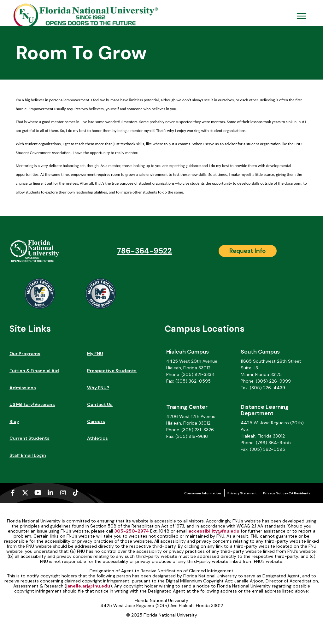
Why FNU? (98, 388)
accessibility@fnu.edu (214, 531)
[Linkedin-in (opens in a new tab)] (50, 493)
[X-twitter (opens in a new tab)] (25, 493)
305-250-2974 (132, 531)
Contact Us (100, 404)
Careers (96, 421)
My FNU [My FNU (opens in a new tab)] (95, 354)
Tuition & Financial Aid (34, 371)
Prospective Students (112, 371)
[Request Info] (248, 251)
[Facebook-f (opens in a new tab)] (13, 493)
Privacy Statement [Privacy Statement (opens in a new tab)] (242, 493)
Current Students (29, 438)
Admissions (23, 388)
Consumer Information (203, 493)
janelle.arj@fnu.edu (88, 586)
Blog (14, 421)
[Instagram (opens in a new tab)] (63, 493)
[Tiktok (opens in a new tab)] (76, 493)
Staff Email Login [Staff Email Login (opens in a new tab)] (28, 455)
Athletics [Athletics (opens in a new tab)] (97, 438)
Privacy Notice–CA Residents (287, 493)
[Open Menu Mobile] (302, 16)
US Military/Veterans (32, 404)
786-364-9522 (144, 251)
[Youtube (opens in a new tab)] (38, 493)
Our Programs (25, 354)
